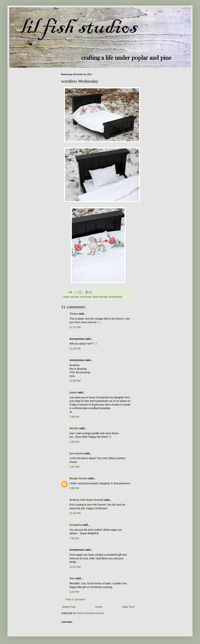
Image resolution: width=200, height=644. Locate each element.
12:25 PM (75, 349)
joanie (73, 392)
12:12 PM (75, 327)
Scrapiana (76, 525)
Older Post (128, 607)
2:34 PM (74, 442)
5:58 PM (74, 488)
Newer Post (69, 607)
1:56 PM (74, 417)
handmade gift (100, 297)
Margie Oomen (78, 478)
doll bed (75, 297)
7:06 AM (74, 538)
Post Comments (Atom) (90, 613)
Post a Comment (75, 599)
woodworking (116, 297)
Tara (72, 578)
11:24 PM (75, 513)
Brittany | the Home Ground (86, 500)
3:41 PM (74, 467)
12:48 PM (75, 381)
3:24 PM (74, 592)
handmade (86, 297)
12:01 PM (75, 567)
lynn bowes (76, 453)
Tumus (74, 314)
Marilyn (74, 428)
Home (99, 607)
